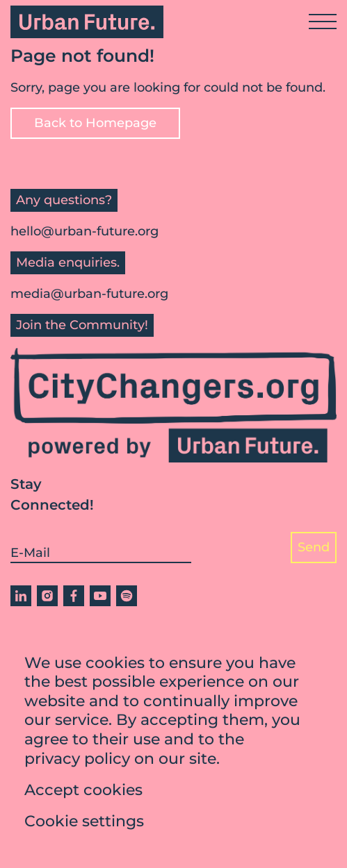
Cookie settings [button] (84, 821)
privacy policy (77, 759)
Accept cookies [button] (83, 790)
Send (314, 547)
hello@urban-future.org (84, 231)
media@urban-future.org (89, 294)
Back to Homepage (95, 123)
